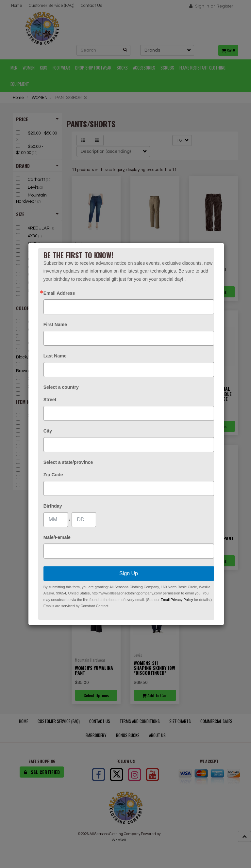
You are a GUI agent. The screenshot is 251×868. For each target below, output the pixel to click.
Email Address (59, 293)
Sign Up (129, 573)
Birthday (53, 506)
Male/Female (57, 537)
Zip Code (53, 475)
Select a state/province (68, 462)
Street (50, 400)
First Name (55, 324)
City (48, 431)
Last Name (55, 356)
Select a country (61, 387)
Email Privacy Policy (177, 600)
